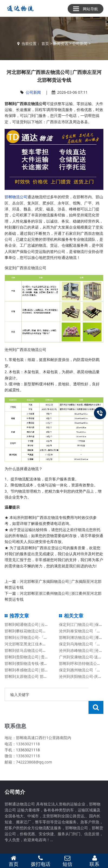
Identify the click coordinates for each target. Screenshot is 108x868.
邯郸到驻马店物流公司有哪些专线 (33, 650)
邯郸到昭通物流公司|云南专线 (30, 624)
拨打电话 (41, 861)
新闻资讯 (61, 43)
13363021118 (28, 737)
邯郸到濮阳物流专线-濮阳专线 (30, 663)
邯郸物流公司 (16, 197)
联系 (94, 861)
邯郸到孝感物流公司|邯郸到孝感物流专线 (40, 670)
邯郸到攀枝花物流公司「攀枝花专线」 (37, 631)
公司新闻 (80, 43)
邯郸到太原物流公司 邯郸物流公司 (34, 676)
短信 (68, 861)
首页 (45, 43)
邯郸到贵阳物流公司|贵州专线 (30, 657)
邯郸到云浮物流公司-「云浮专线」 (34, 637)
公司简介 (15, 779)
